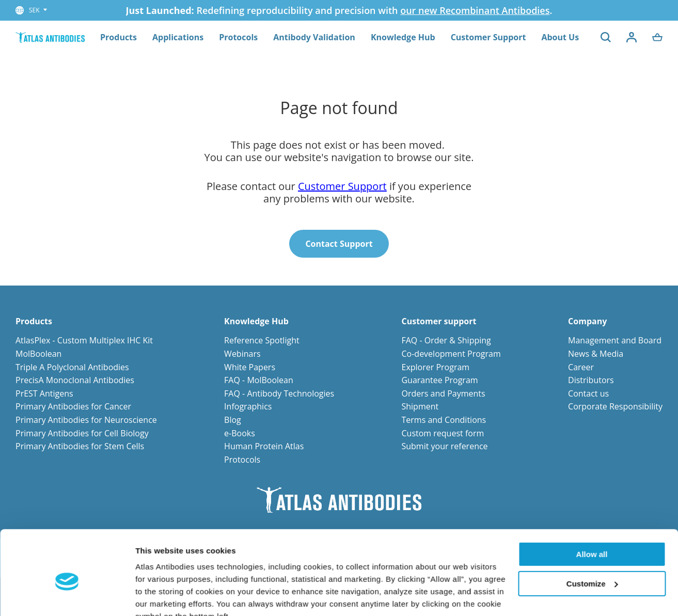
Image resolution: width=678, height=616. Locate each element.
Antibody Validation (314, 37)
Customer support (439, 321)
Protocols (238, 37)
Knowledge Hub (403, 37)
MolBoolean (38, 354)
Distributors (591, 380)
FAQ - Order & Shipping (446, 340)
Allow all (592, 505)
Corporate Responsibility (615, 406)
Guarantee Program (439, 380)
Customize (592, 534)
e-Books (240, 433)
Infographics (248, 406)
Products (119, 37)
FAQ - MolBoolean (259, 380)
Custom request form (443, 433)
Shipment (420, 406)
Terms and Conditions (444, 420)
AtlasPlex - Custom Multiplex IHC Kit (84, 340)
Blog (233, 420)
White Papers (250, 367)
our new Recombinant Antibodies (475, 10)
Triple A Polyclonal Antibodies (72, 367)
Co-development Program (451, 354)
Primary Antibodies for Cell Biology (82, 433)
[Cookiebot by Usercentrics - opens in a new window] (67, 596)
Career (581, 367)
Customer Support (488, 37)
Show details (159, 596)
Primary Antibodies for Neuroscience (86, 420)
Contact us (588, 393)
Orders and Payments (443, 393)
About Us (560, 37)
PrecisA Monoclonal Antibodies (75, 380)
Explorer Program (435, 367)
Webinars (242, 354)
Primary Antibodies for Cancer (73, 406)
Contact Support (339, 244)
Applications (178, 37)
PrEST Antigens (44, 393)
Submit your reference (444, 446)
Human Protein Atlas (264, 446)
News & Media (596, 354)
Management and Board (615, 340)
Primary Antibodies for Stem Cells (80, 446)
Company (587, 321)
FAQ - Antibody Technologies (279, 393)
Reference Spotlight (262, 340)
